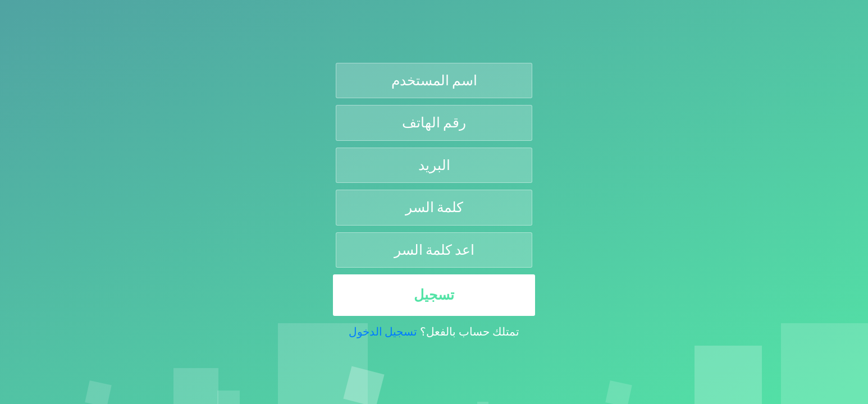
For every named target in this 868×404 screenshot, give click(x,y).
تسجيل (434, 295)
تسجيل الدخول (383, 332)
